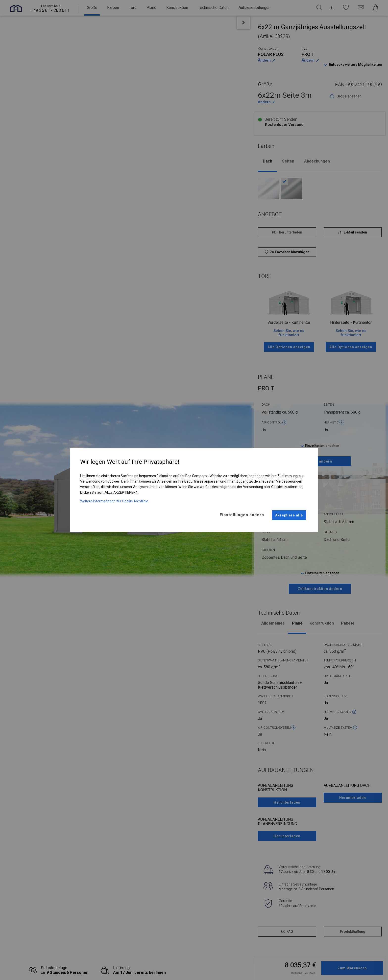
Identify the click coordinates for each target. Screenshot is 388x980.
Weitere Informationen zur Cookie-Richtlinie (114, 498)
